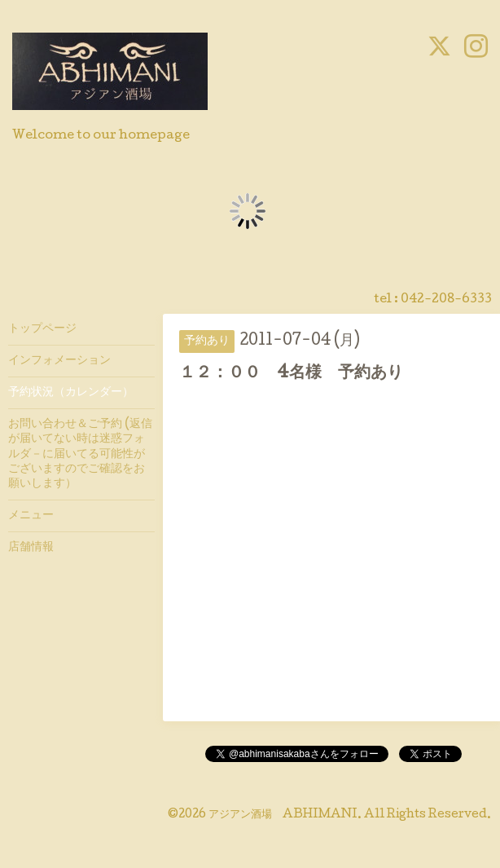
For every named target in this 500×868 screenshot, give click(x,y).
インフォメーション (59, 361)
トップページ (42, 329)
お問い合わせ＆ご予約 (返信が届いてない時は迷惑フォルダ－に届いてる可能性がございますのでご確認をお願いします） (80, 454)
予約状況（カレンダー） (71, 393)
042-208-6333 (446, 300)
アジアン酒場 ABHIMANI (283, 815)
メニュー (31, 516)
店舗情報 (31, 548)
